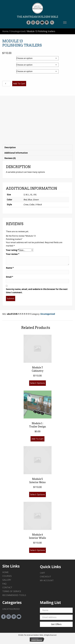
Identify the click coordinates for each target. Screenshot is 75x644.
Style (5, 71)
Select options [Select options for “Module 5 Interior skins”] (37, 494)
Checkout (45, 577)
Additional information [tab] (16, 153)
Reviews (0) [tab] (10, 158)
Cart (43, 573)
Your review (13, 254)
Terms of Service (12, 591)
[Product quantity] (6, 84)
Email (10, 277)
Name (10, 268)
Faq (4, 584)
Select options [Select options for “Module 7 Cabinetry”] (37, 383)
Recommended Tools (14, 595)
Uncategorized (18, 31)
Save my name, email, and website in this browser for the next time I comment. (37, 291)
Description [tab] (10, 147)
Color (5, 64)
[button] (29, 23)
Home (5, 31)
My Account (47, 580)
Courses (7, 576)
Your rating (12, 250)
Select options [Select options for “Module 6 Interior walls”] (37, 550)
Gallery (7, 580)
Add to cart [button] (37, 439)
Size (5, 58)
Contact (7, 587)
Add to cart (19, 83)
